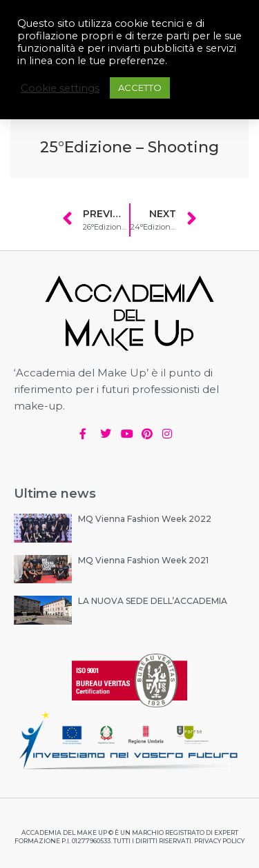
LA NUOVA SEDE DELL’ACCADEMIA (153, 601)
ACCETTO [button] (140, 88)
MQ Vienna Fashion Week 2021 (143, 560)
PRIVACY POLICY (219, 841)
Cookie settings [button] (60, 88)
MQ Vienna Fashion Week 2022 (145, 519)
